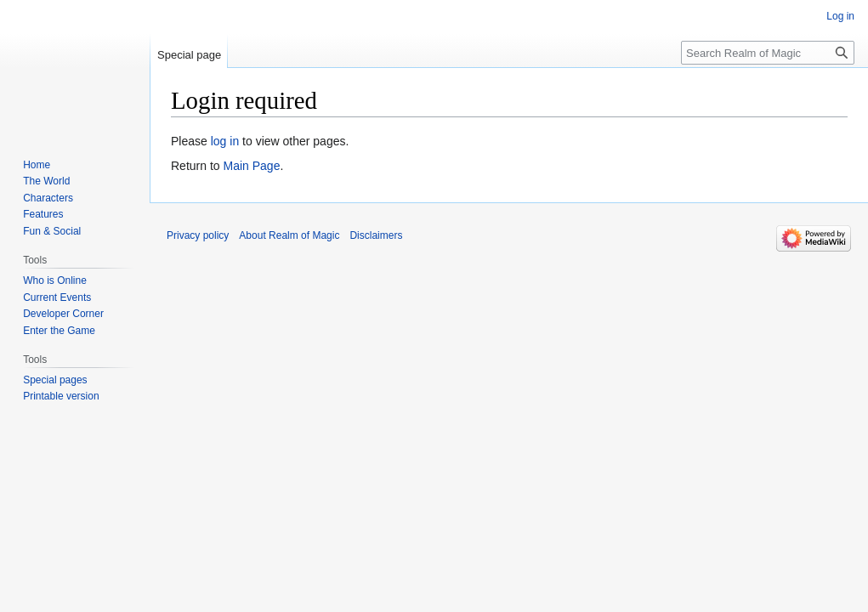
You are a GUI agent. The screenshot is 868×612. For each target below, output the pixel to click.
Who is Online (55, 280)
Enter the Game (59, 331)
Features (43, 214)
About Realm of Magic (289, 235)
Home (37, 165)
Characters (48, 198)
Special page (189, 55)
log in (225, 141)
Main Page (251, 166)
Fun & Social (52, 231)
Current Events (57, 297)
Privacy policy (198, 235)
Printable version (61, 396)
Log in (840, 16)
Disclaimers (376, 235)
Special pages (55, 380)
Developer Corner (63, 314)
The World (46, 181)
